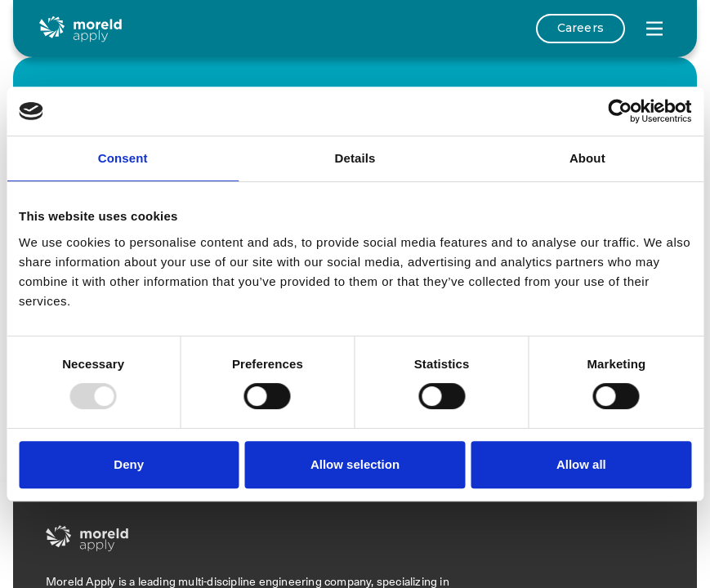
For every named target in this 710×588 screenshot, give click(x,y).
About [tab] (587, 158)
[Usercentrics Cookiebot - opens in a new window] (620, 111)
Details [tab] (355, 158)
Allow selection (355, 464)
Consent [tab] (123, 158)
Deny (129, 464)
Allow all (581, 464)
